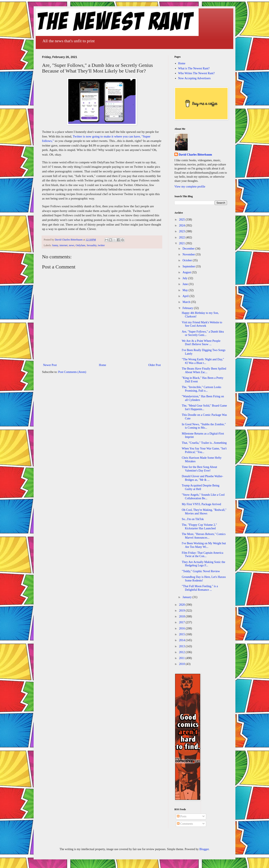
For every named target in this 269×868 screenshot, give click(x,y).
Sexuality (92, 245)
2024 (182, 225)
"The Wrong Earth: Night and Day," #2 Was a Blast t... (203, 361)
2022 (182, 237)
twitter (101, 245)
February (188, 308)
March (187, 302)
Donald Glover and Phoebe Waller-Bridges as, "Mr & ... (202, 478)
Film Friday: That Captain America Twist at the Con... (202, 555)
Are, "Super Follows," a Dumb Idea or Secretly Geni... (203, 333)
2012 (182, 652)
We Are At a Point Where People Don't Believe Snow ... (201, 343)
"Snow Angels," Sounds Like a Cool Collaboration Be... (203, 497)
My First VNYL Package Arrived (201, 504)
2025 (182, 220)
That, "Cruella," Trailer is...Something (204, 443)
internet (63, 245)
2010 (182, 664)
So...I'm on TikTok (193, 519)
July (185, 278)
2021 (182, 243)
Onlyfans (80, 245)
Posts (182, 816)
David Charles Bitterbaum (195, 155)
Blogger (204, 849)
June (185, 284)
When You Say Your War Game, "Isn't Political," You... (204, 450)
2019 (182, 611)
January (187, 597)
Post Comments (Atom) (72, 372)
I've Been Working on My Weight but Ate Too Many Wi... (204, 545)
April (186, 296)
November (189, 254)
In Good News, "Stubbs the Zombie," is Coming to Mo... (204, 426)
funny (55, 245)
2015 (182, 634)
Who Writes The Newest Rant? (196, 73)
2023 (182, 231)
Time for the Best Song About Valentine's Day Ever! (199, 469)
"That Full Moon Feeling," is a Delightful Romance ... (200, 588)
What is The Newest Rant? (194, 68)
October (188, 260)
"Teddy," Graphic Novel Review (201, 571)
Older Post (155, 365)
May (185, 290)
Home (103, 365)
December (189, 249)
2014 (182, 640)
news (72, 245)
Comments (185, 824)
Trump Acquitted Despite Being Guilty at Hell (201, 487)
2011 (182, 658)
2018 (182, 616)
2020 (182, 605)
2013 (182, 646)
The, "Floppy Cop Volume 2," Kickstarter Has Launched (199, 527)
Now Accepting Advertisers (194, 78)
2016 (182, 628)
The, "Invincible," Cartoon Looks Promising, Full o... (202, 389)
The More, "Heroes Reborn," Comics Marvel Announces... (204, 536)
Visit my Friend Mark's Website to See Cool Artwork (202, 324)
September (189, 266)
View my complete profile (190, 187)
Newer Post (50, 365)
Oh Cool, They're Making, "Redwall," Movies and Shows (204, 512)
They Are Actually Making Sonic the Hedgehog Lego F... (203, 564)
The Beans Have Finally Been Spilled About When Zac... (204, 370)
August (187, 272)
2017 (182, 622)
